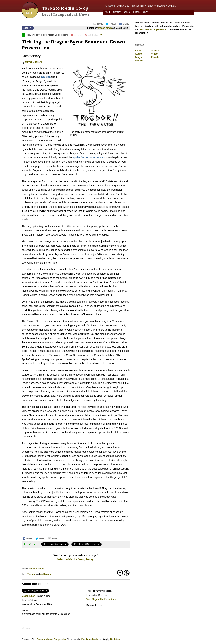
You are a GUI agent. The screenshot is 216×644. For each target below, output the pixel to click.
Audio (138, 54)
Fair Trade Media (90, 639)
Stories (155, 50)
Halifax (150, 6)
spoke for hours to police (88, 157)
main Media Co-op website (153, 29)
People (155, 57)
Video (154, 54)
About (107, 12)
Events (139, 50)
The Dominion (138, 6)
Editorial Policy (140, 12)
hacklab (46, 77)
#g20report (46, 574)
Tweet (113, 24)
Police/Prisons (37, 569)
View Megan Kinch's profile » (101, 599)
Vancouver (160, 6)
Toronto (31, 574)
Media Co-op (123, 6)
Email (100, 24)
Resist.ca (115, 639)
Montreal (172, 6)
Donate (127, 12)
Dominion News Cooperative (51, 639)
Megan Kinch (105, 28)
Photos (139, 61)
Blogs (138, 57)
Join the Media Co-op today (75, 559)
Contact (117, 12)
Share (126, 24)
